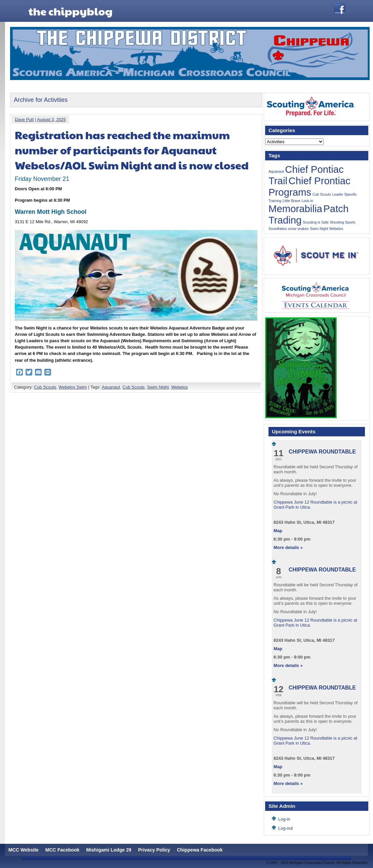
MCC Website (24, 850)
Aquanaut (111, 387)
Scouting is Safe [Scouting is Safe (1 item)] (316, 222)
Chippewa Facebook (200, 850)
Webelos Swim (73, 387)
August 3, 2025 (51, 120)
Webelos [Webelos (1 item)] (336, 229)
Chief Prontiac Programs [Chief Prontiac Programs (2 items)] (309, 186)
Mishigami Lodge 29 (109, 850)
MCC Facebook (63, 850)
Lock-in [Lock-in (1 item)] (307, 201)
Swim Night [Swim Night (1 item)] (319, 229)
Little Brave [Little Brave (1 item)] (292, 201)
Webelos (179, 387)
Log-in (284, 819)
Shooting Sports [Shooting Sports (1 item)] (343, 222)
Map (278, 531)
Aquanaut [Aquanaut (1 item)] (276, 171)
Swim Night (158, 387)
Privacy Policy (154, 850)
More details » (288, 547)
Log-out (285, 828)
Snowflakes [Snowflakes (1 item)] (278, 229)
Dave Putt (24, 120)
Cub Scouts (45, 387)
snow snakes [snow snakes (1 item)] (298, 229)
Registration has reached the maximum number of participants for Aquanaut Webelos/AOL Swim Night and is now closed (132, 150)
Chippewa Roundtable (322, 452)
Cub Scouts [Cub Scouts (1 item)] (322, 194)
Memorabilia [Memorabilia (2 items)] (295, 209)
